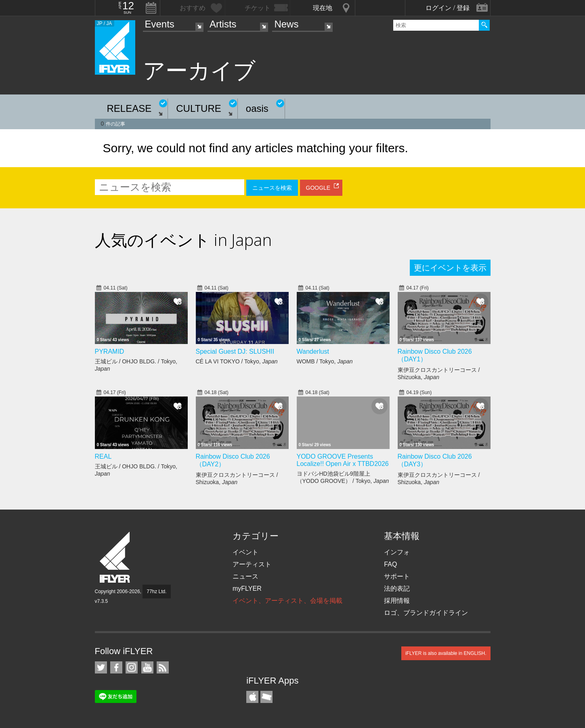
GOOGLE (318, 188)
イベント (245, 552)
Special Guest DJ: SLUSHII (235, 351)
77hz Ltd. (156, 592)
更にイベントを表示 (450, 268)
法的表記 (397, 588)
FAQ (390, 564)
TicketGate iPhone (266, 697)
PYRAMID (110, 351)
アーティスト (252, 564)
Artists (223, 24)
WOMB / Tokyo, (325, 361)
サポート (397, 576)
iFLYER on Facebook (116, 667)
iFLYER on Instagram (132, 667)
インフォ (397, 552)
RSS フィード (163, 667)
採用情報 (397, 601)
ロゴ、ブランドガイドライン (426, 613)
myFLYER (247, 588)
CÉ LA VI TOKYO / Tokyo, (237, 361)
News (286, 24)
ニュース (245, 576)
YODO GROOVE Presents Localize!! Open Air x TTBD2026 (343, 460)
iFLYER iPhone (252, 697)
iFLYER (115, 557)
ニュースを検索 (272, 188)
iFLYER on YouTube (147, 667)
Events (160, 24)
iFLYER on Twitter (101, 667)
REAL (103, 456)
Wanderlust (313, 351)
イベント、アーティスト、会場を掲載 (287, 601)
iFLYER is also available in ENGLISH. (446, 653)
